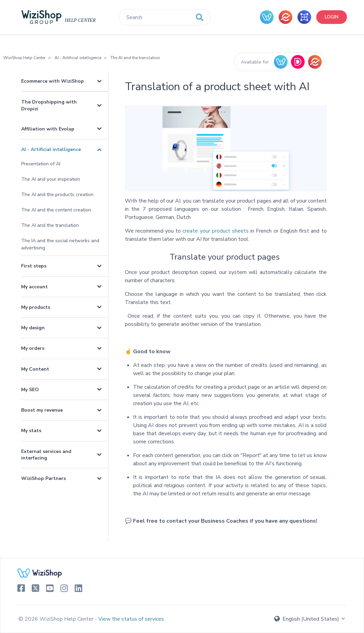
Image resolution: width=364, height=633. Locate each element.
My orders (33, 348)
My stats (31, 431)
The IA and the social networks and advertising (60, 244)
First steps (34, 266)
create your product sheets (215, 231)
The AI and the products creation (57, 195)
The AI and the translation (135, 58)
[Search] (165, 17)
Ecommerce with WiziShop (53, 81)
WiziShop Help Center (24, 58)
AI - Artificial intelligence (78, 58)
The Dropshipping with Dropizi (49, 105)
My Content (35, 369)
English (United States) (310, 619)
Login (332, 17)
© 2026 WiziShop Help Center (57, 619)
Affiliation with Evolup (48, 129)
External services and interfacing (46, 455)
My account (34, 287)
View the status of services (131, 619)
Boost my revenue (42, 410)
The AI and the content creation (56, 210)
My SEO (30, 390)
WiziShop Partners (43, 478)
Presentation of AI (41, 164)
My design (33, 328)
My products (36, 307)
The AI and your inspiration (51, 179)
